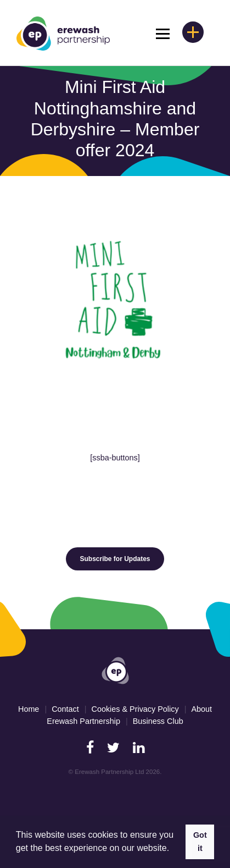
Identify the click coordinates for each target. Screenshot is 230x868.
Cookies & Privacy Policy (135, 709)
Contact (65, 709)
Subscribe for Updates (115, 559)
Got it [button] (200, 842)
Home (29, 709)
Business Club (158, 721)
